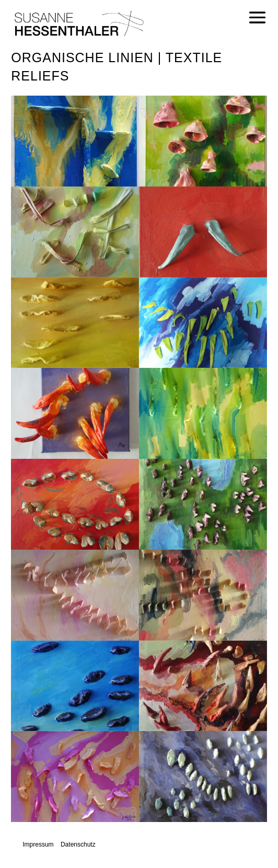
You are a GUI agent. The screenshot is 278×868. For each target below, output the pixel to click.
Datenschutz (78, 844)
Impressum (38, 844)
